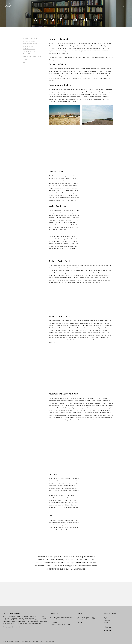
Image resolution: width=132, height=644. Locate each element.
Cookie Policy (28, 641)
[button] (125, 6)
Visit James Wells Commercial (12, 627)
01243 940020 (55, 622)
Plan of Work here (64, 53)
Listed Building (69, 227)
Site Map (22, 641)
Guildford (106, 619)
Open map (79, 622)
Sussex (106, 623)
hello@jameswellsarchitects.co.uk (61, 624)
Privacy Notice (35, 641)
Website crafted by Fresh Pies (47, 641)
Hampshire (107, 621)
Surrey (105, 617)
